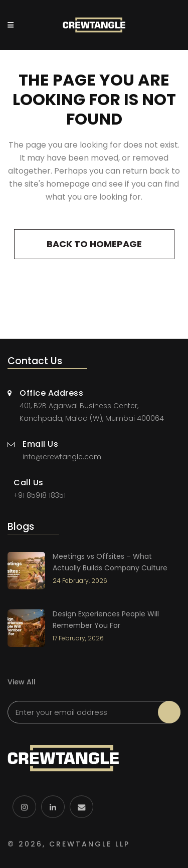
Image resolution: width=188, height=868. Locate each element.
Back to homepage (94, 244)
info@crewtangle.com (62, 457)
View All (22, 682)
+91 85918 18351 (40, 495)
